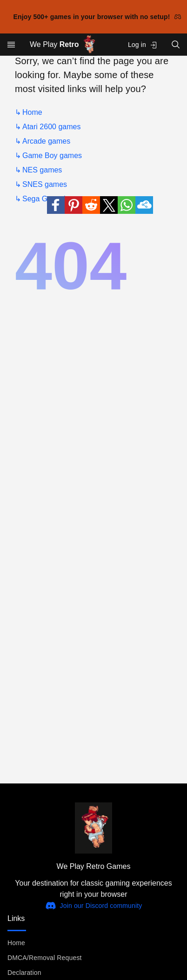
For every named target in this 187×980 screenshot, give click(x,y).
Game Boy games (52, 156)
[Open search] (176, 44)
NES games (42, 170)
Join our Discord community (94, 906)
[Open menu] (11, 45)
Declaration (24, 973)
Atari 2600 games (51, 127)
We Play (63, 45)
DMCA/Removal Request (45, 958)
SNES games (45, 184)
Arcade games (46, 141)
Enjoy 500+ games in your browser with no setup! (97, 17)
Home (32, 112)
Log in (143, 45)
